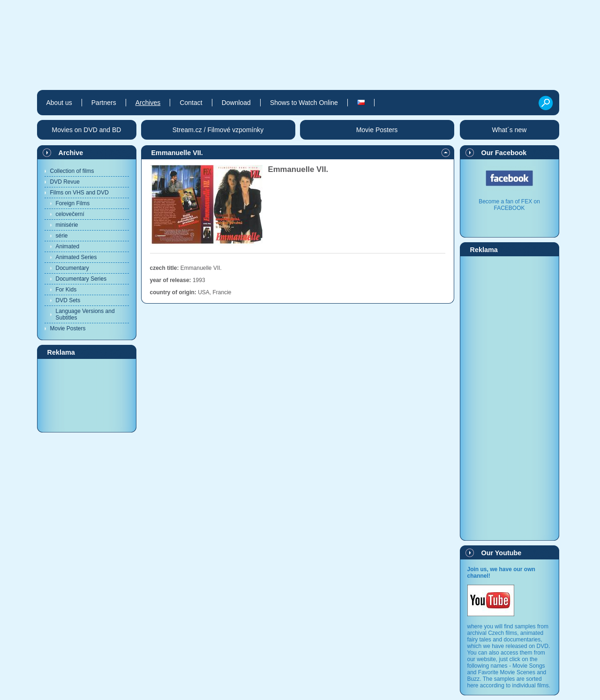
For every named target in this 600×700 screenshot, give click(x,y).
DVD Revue (65, 182)
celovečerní (70, 214)
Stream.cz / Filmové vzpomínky (218, 130)
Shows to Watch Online (304, 103)
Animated (68, 246)
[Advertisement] (87, 395)
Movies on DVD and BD (87, 130)
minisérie (67, 225)
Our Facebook (504, 153)
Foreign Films (73, 203)
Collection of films (72, 171)
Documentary (72, 268)
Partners (104, 103)
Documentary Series (81, 279)
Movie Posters (68, 328)
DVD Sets (68, 300)
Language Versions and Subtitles (85, 314)
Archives (148, 103)
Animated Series (76, 257)
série (62, 236)
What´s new (510, 130)
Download (236, 103)
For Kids (66, 290)
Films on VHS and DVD (79, 193)
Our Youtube (502, 553)
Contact (191, 103)
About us (59, 103)
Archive (71, 153)
